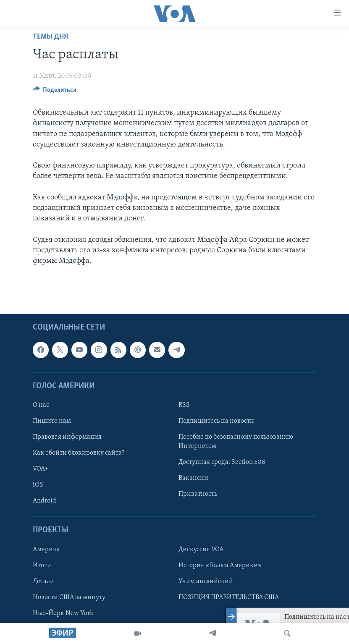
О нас (41, 405)
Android (45, 501)
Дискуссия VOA (201, 550)
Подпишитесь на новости (216, 421)
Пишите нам (52, 421)
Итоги (42, 565)
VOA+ (41, 469)
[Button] (55, 92)
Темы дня (50, 37)
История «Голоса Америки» (220, 565)
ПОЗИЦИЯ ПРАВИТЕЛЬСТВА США (229, 597)
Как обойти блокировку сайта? (79, 453)
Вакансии (193, 478)
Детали (43, 581)
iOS (38, 485)
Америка (46, 550)
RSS (184, 405)
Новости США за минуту (69, 597)
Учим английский (206, 581)
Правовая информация (67, 437)
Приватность (198, 494)
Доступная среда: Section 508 (222, 462)
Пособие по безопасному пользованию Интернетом (236, 442)
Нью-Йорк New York (63, 613)
